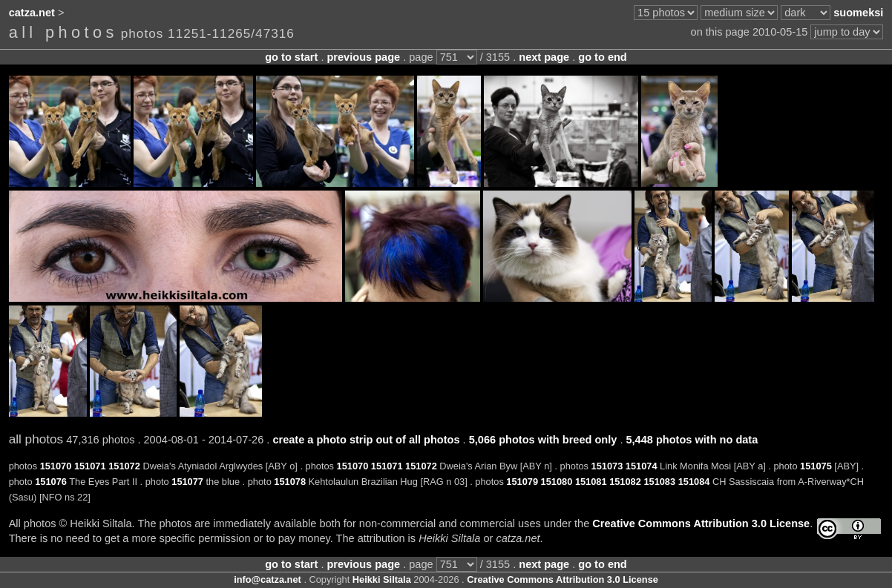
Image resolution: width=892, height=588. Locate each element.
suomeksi (858, 13)
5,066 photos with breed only (543, 440)
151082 (625, 482)
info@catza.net (268, 579)
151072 (124, 466)
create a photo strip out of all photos (366, 440)
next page (544, 57)
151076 (51, 482)
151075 (816, 466)
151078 (290, 482)
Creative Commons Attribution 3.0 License (701, 523)
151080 (557, 482)
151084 (694, 482)
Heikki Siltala (382, 579)
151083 (659, 482)
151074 (642, 466)
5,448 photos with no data (692, 440)
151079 (522, 482)
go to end (602, 57)
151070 (56, 466)
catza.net (32, 13)
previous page (363, 57)
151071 (90, 466)
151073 (607, 466)
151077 (187, 482)
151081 (591, 482)
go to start (291, 57)
